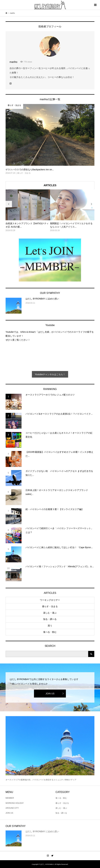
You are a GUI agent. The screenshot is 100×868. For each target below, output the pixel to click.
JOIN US (50, 694)
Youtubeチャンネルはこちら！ (50, 374)
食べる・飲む (50, 632)
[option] (28, 211)
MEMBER (10, 798)
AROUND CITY (12, 808)
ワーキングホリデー (50, 600)
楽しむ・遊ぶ (50, 613)
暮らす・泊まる (50, 606)
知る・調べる (50, 619)
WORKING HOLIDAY (15, 803)
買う (50, 626)
